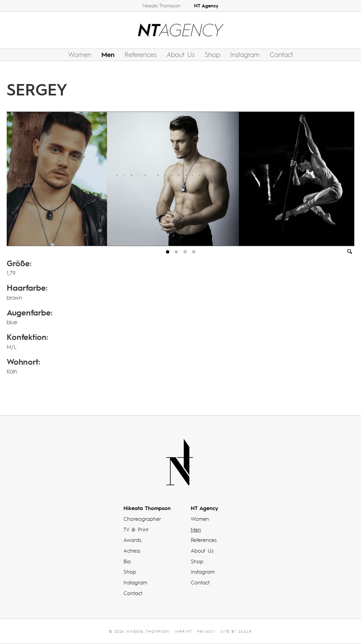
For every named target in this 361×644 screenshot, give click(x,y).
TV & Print (136, 529)
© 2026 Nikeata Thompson (139, 631)
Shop (212, 54)
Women (80, 54)
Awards (132, 540)
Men (108, 54)
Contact (281, 54)
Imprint (183, 631)
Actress (132, 551)
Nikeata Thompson (162, 6)
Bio (127, 561)
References (141, 54)
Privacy (206, 631)
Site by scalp (236, 631)
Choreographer (142, 519)
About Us (181, 54)
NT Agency (206, 5)
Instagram (245, 54)
